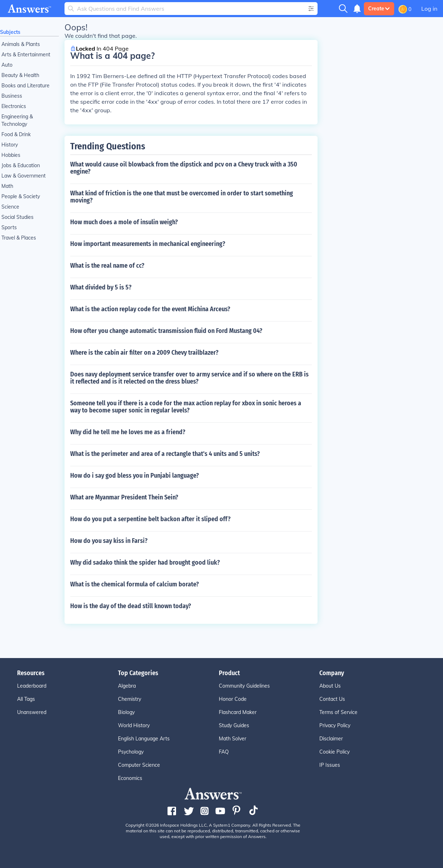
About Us (330, 686)
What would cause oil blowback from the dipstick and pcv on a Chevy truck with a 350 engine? (184, 168)
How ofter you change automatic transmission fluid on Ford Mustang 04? (166, 331)
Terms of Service (338, 712)
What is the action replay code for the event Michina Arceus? (150, 309)
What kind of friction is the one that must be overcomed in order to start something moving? (182, 197)
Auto (7, 65)
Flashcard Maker (238, 712)
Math (7, 186)
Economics (130, 778)
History (10, 145)
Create (379, 9)
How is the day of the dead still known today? (131, 606)
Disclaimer (331, 739)
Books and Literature (25, 86)
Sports (9, 227)
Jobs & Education (21, 165)
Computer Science (139, 765)
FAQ (224, 752)
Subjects (10, 32)
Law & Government (24, 176)
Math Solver (233, 739)
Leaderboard (32, 686)
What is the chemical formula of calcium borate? (135, 584)
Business (12, 96)
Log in (429, 9)
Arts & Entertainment (26, 55)
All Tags (26, 699)
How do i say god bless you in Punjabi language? (135, 476)
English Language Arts (144, 739)
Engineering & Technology (17, 120)
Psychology (131, 752)
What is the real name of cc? (107, 266)
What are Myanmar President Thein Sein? (124, 497)
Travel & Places (19, 238)
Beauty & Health (20, 75)
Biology (126, 712)
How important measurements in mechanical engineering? (148, 244)
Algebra (127, 686)
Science (10, 207)
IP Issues (330, 765)
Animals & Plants (21, 44)
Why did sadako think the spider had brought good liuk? (145, 563)
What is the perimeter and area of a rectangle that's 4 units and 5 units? (165, 454)
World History (134, 725)
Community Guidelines (244, 686)
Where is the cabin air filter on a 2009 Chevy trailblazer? (144, 353)
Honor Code (233, 699)
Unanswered (32, 712)
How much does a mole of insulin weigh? (124, 222)
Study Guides (234, 725)
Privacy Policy (335, 725)
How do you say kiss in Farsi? (109, 541)
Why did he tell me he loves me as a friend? (128, 432)
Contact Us (332, 699)
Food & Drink (16, 134)
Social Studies (17, 217)
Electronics (14, 106)
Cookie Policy (334, 752)
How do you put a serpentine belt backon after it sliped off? (150, 519)
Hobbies (11, 155)
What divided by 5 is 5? (101, 287)
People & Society (21, 196)
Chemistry (130, 699)
